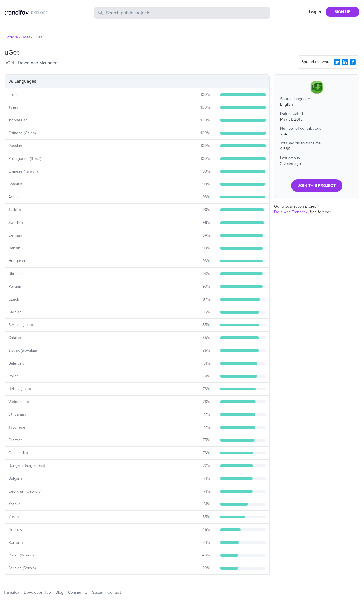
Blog (59, 592)
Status (98, 592)
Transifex (11, 592)
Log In (315, 12)
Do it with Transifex (291, 212)
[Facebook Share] (353, 62)
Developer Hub (37, 592)
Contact (114, 592)
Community (78, 592)
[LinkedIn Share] (345, 62)
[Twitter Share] (337, 62)
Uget (26, 37)
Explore (11, 37)
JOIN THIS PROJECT (317, 186)
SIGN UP (343, 12)
